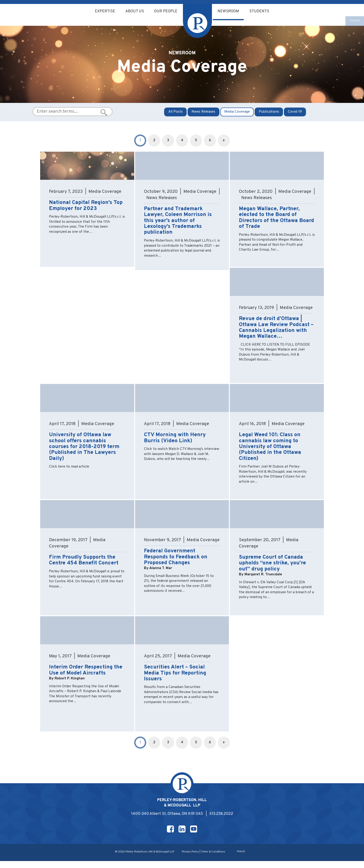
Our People (166, 11)
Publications (269, 115)
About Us (133, 11)
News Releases (203, 115)
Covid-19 (296, 115)
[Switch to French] (354, 21)
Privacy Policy (190, 858)
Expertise (102, 11)
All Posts (175, 115)
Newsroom (230, 11)
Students (262, 11)
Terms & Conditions (214, 858)
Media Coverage (237, 115)
